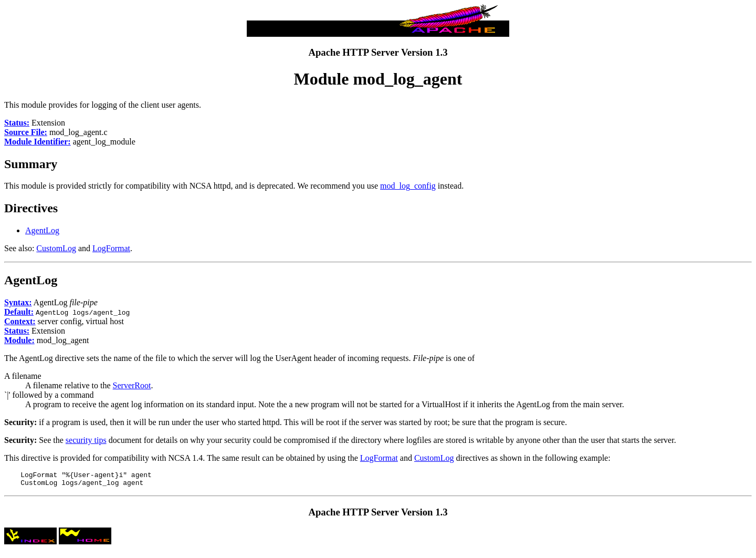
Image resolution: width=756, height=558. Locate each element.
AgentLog (42, 230)
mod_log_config (408, 186)
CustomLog (56, 248)
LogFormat (111, 248)
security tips (86, 440)
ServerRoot (132, 385)
